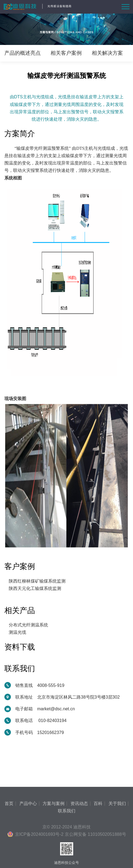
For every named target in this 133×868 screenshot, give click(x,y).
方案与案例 (54, 839)
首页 (9, 839)
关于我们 (117, 839)
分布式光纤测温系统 (28, 625)
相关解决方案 (107, 53)
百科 (98, 839)
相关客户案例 (66, 53)
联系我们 (67, 846)
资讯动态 (79, 839)
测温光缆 (17, 632)
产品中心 (28, 839)
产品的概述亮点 (23, 53)
